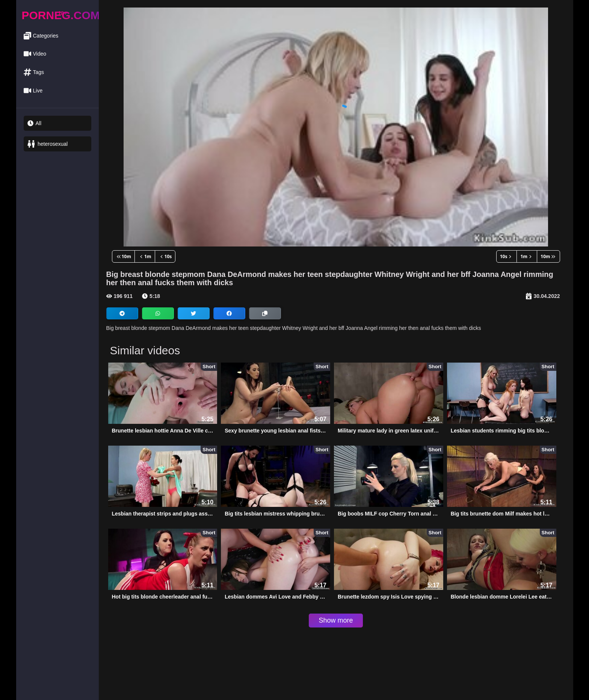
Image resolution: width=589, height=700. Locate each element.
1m (145, 256)
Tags (34, 72)
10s (165, 256)
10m (123, 256)
